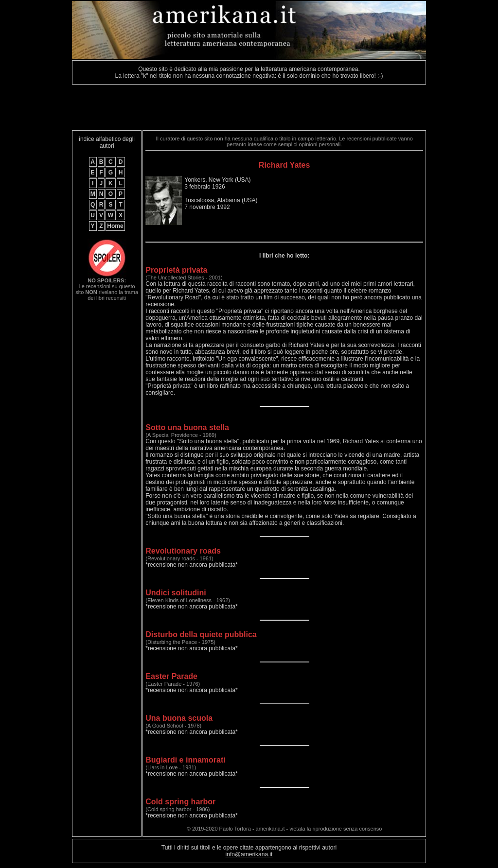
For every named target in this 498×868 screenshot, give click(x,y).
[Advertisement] (249, 107)
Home (115, 226)
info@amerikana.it (249, 854)
